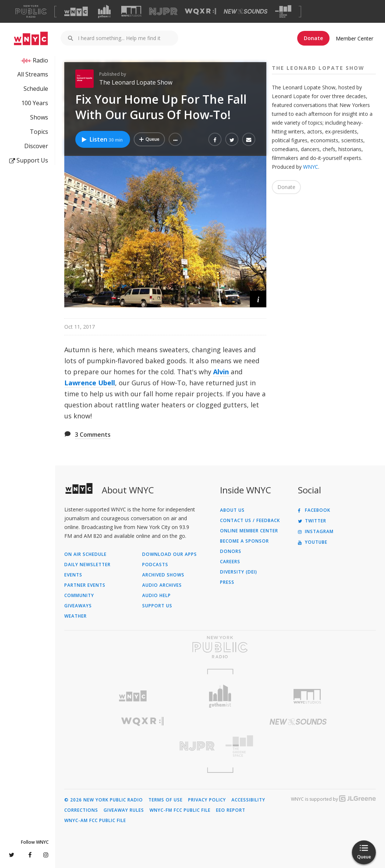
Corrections (81, 810)
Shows (39, 117)
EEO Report (231, 810)
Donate (313, 38)
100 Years (35, 103)
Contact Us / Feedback (250, 521)
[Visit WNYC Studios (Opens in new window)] (131, 11)
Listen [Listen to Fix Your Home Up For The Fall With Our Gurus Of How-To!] (102, 139)
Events (73, 575)
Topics (39, 132)
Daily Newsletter (87, 565)
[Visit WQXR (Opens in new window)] (200, 12)
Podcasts (155, 565)
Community (79, 596)
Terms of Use (165, 800)
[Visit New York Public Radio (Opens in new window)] (220, 647)
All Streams (33, 74)
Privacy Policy (207, 800)
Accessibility (248, 800)
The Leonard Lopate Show (136, 82)
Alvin (222, 372)
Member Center (355, 38)
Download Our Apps (170, 554)
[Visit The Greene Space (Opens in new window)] (283, 12)
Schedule (36, 89)
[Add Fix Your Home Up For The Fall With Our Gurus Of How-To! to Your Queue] (149, 139)
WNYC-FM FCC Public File (180, 810)
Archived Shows (163, 575)
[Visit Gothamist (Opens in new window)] (104, 11)
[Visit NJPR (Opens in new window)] (163, 12)
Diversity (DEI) (239, 572)
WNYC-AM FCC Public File (95, 821)
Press (227, 582)
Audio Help (156, 596)
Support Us (29, 160)
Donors (231, 551)
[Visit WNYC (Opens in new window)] (76, 11)
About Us (232, 510)
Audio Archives (162, 585)
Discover (36, 146)
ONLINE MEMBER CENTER (249, 531)
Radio (40, 60)
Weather (75, 616)
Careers (230, 562)
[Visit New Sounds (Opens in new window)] (246, 11)
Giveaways (78, 606)
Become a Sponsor (244, 541)
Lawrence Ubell (90, 383)
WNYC (311, 167)
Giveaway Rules (124, 810)
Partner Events (85, 585)
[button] (175, 139)
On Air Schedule (85, 554)
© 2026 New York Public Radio (104, 800)
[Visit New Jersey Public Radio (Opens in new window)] (142, 746)
